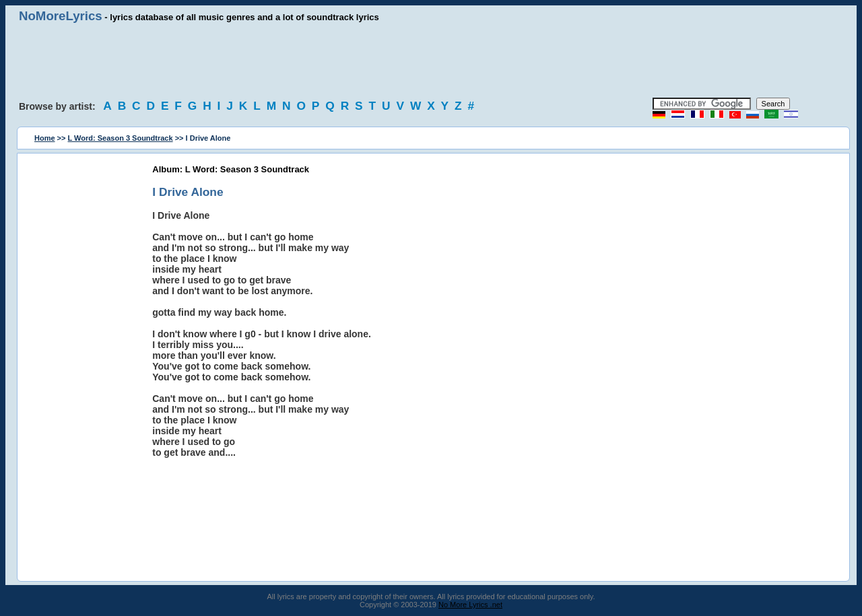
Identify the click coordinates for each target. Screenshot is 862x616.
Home (45, 138)
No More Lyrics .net (470, 605)
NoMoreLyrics (61, 16)
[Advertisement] (431, 61)
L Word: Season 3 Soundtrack (121, 138)
